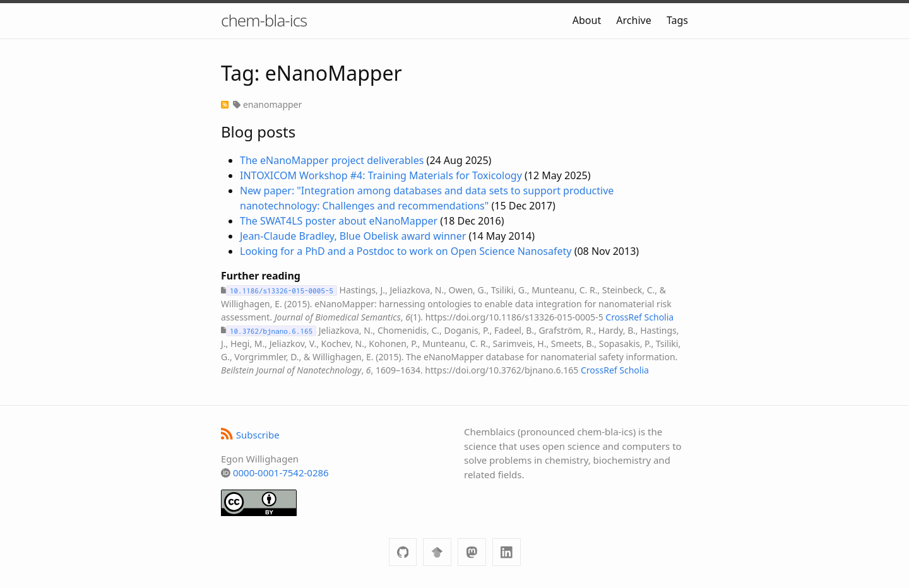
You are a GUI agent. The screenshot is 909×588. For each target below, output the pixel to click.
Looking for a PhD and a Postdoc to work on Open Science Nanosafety (406, 251)
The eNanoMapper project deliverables (332, 160)
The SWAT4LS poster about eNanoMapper (339, 221)
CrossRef (624, 317)
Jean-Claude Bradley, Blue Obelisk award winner (353, 236)
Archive (633, 20)
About (587, 20)
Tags (677, 20)
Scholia (659, 317)
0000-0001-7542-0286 (281, 473)
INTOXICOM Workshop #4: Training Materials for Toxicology (381, 175)
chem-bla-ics (264, 20)
